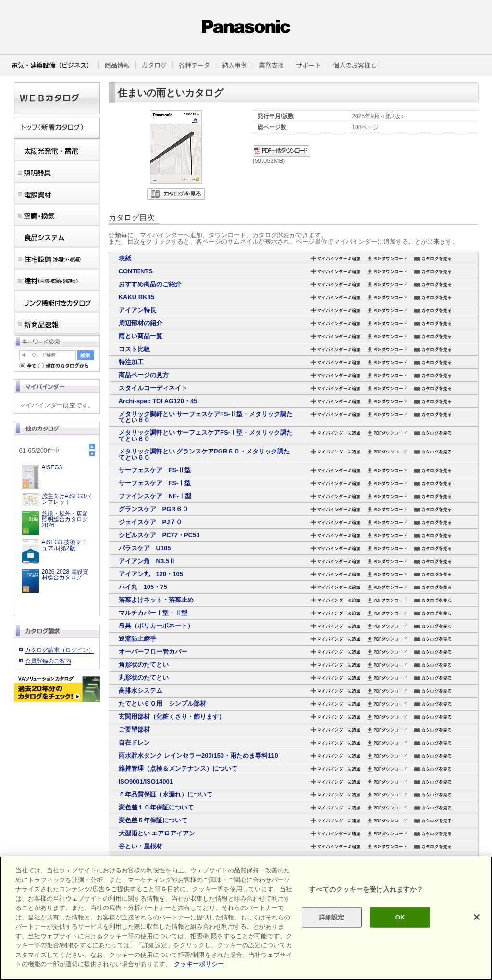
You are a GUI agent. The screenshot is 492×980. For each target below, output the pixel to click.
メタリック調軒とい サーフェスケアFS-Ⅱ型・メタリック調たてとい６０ (206, 417)
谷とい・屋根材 (141, 846)
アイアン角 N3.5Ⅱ (147, 561)
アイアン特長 (137, 310)
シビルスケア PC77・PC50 (159, 535)
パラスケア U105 (145, 548)
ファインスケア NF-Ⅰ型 (155, 496)
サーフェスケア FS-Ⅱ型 (155, 470)
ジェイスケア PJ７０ (151, 522)
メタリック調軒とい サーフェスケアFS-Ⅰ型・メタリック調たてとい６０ (206, 436)
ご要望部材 (134, 729)
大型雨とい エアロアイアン (157, 833)
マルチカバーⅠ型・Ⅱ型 (153, 613)
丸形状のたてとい (144, 678)
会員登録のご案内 (48, 661)
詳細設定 (332, 917)
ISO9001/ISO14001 (146, 781)
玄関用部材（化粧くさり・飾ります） (172, 717)
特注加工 (131, 362)
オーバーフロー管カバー (153, 652)
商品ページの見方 (144, 375)
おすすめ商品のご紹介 (150, 284)
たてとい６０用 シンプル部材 (162, 704)
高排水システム (141, 691)
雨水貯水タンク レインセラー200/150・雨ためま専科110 (198, 755)
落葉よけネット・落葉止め (156, 600)
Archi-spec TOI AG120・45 (158, 401)
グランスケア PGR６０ (154, 509)
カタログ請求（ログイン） (60, 650)
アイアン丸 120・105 (151, 574)
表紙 (125, 258)
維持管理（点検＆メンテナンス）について (178, 768)
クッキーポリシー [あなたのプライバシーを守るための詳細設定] (199, 964)
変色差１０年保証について (156, 807)
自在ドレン (134, 742)
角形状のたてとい (144, 665)
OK (400, 917)
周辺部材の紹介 (141, 323)
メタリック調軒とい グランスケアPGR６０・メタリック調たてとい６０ (204, 454)
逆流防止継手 (137, 639)
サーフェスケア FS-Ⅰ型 (155, 483)
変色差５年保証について (153, 820)
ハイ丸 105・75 (143, 587)
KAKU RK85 (136, 297)
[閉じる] (477, 917)
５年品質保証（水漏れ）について (166, 794)
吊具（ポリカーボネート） (156, 626)
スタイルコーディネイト (153, 388)
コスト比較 (134, 349)
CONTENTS (136, 271)
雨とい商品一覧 (141, 336)
